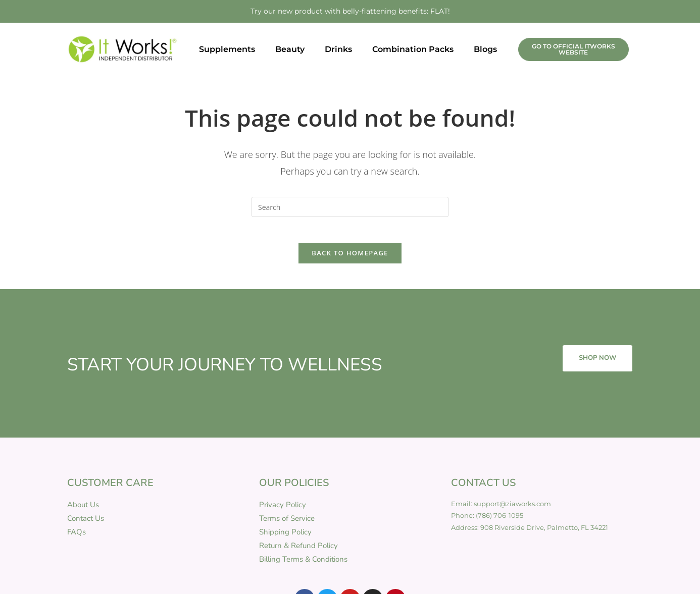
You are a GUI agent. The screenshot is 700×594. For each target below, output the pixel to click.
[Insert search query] (350, 207)
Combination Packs (413, 49)
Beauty (290, 49)
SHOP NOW (597, 363)
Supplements (227, 49)
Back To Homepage (350, 258)
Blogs (485, 49)
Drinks (338, 49)
